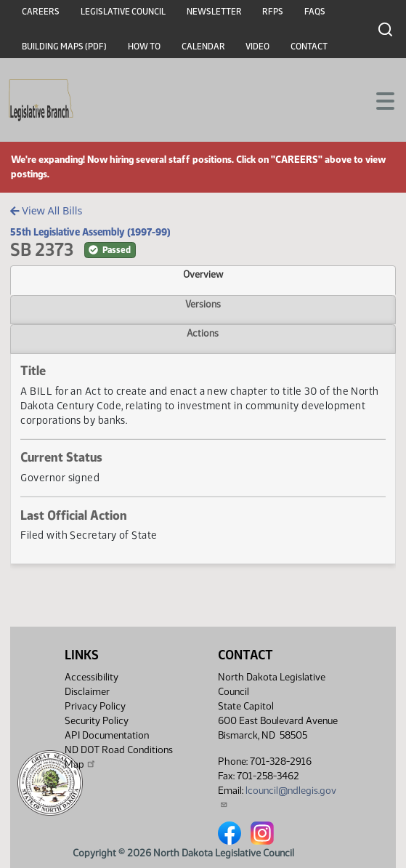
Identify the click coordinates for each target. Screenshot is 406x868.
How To (144, 47)
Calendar (203, 47)
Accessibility (92, 677)
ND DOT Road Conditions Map (119, 757)
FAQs (315, 12)
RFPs (273, 12)
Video (257, 47)
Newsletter (214, 12)
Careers (41, 12)
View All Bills (46, 210)
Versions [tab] (203, 304)
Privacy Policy (95, 706)
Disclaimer (87, 692)
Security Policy (97, 721)
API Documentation (107, 735)
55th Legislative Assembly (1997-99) (90, 232)
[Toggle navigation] (378, 100)
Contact (309, 47)
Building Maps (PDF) (64, 47)
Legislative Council (123, 12)
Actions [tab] (203, 333)
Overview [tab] (203, 274)
